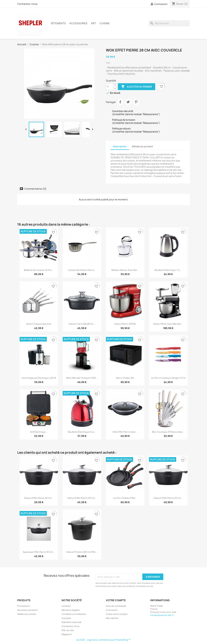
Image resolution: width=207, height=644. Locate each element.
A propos (66, 618)
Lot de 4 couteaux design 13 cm (168, 378)
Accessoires (78, 23)
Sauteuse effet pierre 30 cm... (39, 552)
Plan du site (68, 630)
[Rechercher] (169, 23)
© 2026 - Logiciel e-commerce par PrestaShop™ (103, 640)
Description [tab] (120, 146)
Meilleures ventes (27, 614)
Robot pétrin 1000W (125, 324)
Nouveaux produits (27, 610)
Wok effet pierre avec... (125, 432)
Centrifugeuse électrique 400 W (39, 378)
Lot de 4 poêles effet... (125, 498)
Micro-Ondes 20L (125, 378)
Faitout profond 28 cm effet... (82, 552)
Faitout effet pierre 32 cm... (168, 498)
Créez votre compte (117, 614)
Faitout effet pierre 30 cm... (82, 498)
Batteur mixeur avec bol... (125, 270)
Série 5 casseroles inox (39, 324)
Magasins (67, 634)
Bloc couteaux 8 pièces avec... (168, 432)
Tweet (128, 102)
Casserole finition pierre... (82, 270)
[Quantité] (110, 87)
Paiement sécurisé (72, 622)
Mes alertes (112, 618)
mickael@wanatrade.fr (162, 615)
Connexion (112, 610)
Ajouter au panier (137, 87)
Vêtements (58, 23)
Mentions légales (71, 610)
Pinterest (136, 102)
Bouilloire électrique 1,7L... (168, 270)
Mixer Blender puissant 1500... (82, 378)
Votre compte (116, 600)
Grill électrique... (39, 432)
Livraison (66, 606)
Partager (120, 102)
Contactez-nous (27, 4)
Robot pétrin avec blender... (168, 324)
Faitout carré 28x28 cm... (82, 324)
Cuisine (105, 23)
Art (93, 23)
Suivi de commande (116, 606)
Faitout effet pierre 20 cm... (39, 498)
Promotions (23, 606)
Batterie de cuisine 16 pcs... (39, 270)
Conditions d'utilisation (74, 614)
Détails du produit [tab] (142, 146)
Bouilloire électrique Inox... (82, 432)
